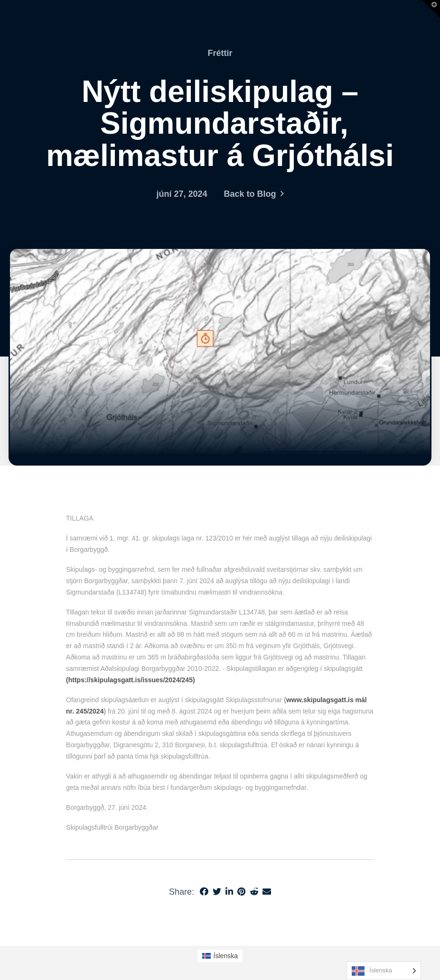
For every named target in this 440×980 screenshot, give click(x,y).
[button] (431, 9)
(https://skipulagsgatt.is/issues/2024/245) (131, 680)
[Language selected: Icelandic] (384, 971)
